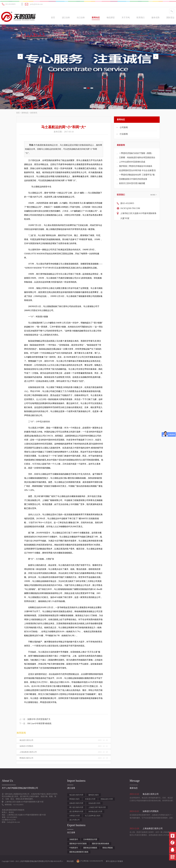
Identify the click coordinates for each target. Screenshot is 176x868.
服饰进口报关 (94, 795)
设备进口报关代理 (76, 803)
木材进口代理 (90, 799)
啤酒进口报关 (75, 799)
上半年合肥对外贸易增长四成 (132, 162)
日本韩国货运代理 (90, 839)
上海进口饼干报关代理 (97, 807)
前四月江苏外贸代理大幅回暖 (132, 183)
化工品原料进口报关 (93, 816)
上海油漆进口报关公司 (28, 752)
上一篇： (35, 719)
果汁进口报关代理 (76, 807)
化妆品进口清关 (94, 803)
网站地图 (70, 861)
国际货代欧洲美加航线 (100, 844)
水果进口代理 (75, 816)
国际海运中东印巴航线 (78, 844)
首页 (53, 18)
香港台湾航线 (108, 848)
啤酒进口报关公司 (26, 758)
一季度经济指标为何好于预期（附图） (136, 153)
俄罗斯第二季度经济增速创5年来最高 (136, 166)
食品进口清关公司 (26, 740)
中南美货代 (74, 848)
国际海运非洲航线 (90, 848)
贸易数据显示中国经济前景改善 (133, 179)
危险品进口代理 (107, 799)
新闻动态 (25, 113)
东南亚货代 (74, 839)
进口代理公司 (75, 820)
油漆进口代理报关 (26, 746)
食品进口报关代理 (76, 795)
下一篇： (35, 724)
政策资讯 (34, 113)
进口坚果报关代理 (76, 811)
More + (154, 195)
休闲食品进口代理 (95, 811)
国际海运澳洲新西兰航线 (79, 852)
